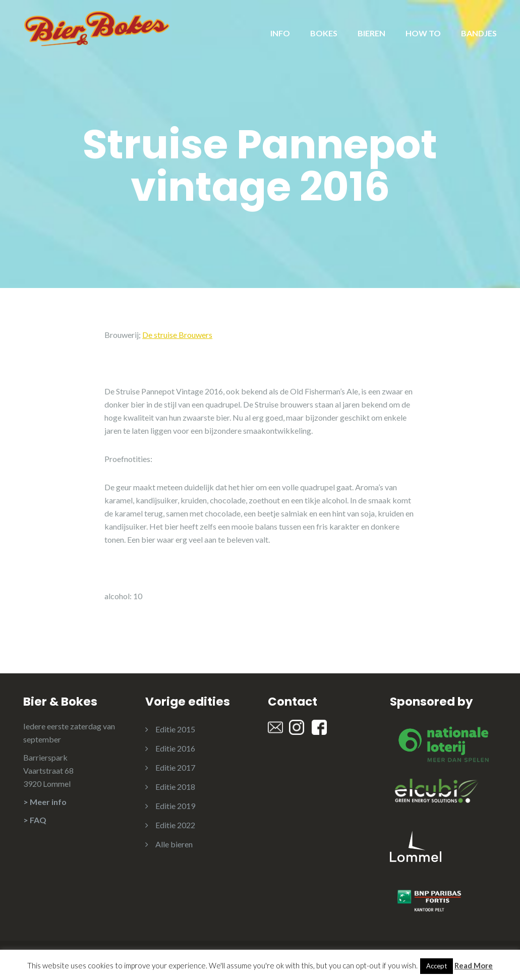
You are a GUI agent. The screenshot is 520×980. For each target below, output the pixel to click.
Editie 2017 (175, 767)
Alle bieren (174, 844)
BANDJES (479, 33)
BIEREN (371, 33)
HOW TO (423, 33)
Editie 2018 (175, 787)
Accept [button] (437, 966)
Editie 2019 (175, 806)
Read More (474, 965)
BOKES (324, 33)
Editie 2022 (175, 825)
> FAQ (35, 820)
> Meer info (45, 802)
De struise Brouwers (177, 335)
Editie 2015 (175, 729)
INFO (280, 33)
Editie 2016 (175, 748)
